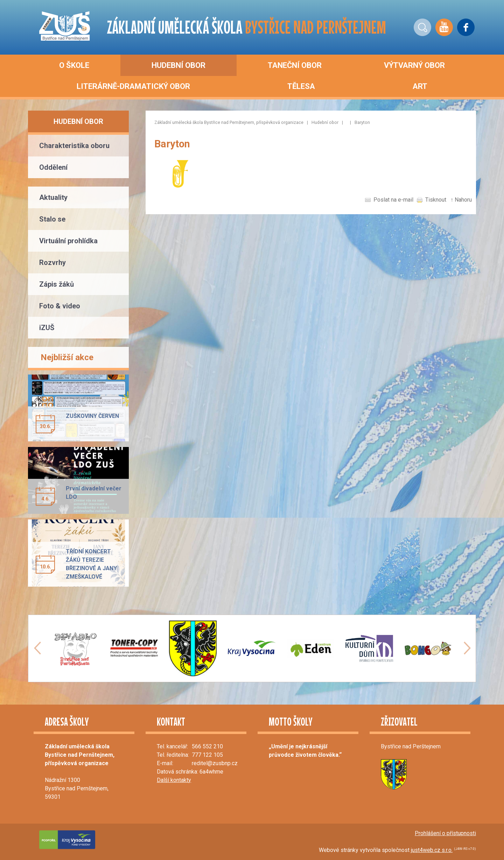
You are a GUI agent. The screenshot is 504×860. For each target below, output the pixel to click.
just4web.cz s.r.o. (432, 850)
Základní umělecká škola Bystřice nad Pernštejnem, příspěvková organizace (229, 122)
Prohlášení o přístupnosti (445, 833)
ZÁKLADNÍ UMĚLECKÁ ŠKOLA (247, 27)
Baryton (362, 122)
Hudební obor (325, 122)
